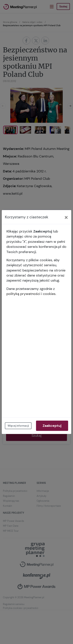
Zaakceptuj (52, 426)
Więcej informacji (18, 426)
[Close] (66, 217)
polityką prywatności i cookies (31, 294)
